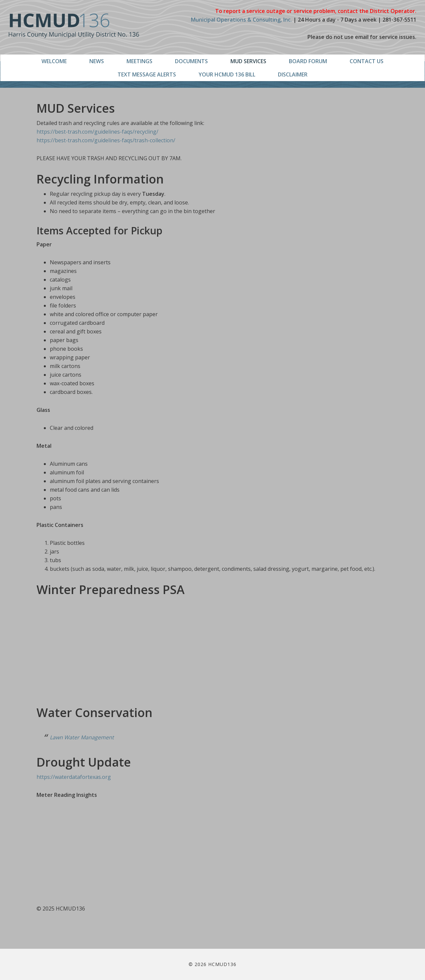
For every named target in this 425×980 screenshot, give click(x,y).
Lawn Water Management (82, 737)
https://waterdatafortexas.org (74, 777)
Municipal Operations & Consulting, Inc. (241, 20)
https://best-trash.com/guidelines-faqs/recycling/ (97, 132)
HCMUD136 (74, 26)
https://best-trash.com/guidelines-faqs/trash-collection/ (106, 140)
